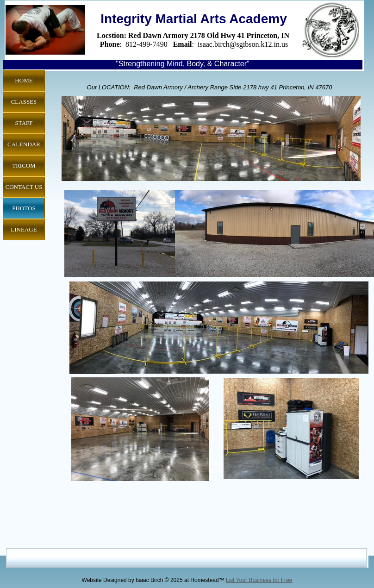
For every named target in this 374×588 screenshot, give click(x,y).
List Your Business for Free (259, 580)
